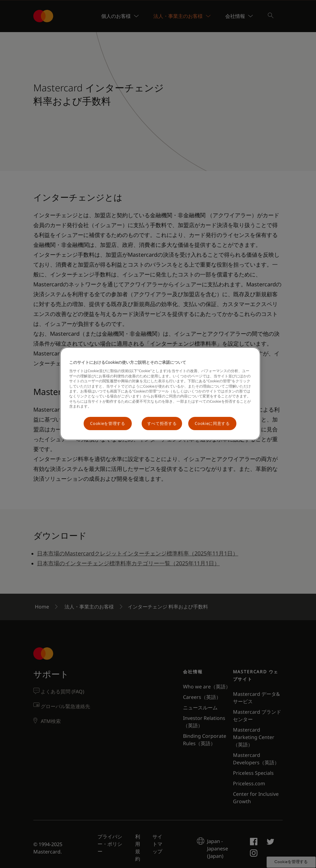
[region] (160, 394)
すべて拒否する (162, 423)
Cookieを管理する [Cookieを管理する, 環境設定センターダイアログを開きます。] (108, 423)
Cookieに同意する (212, 423)
